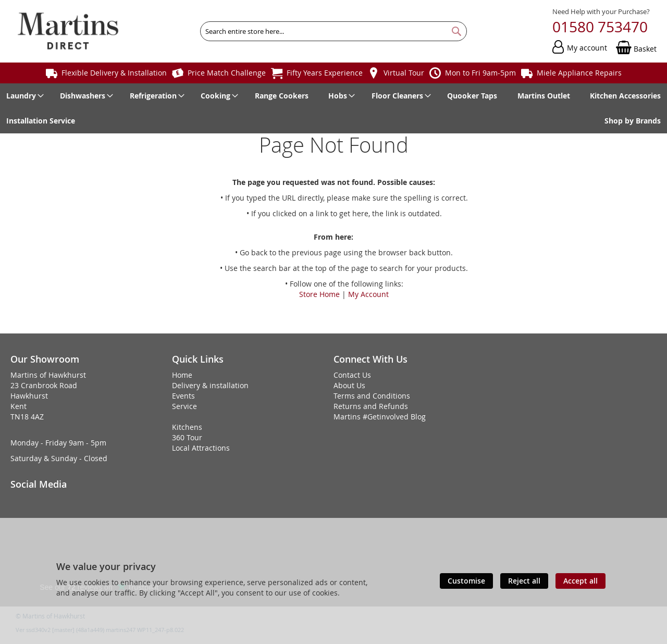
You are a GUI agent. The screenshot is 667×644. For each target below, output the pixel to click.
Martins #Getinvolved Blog (380, 417)
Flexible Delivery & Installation (114, 73)
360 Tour (187, 437)
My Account (368, 294)
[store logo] (68, 31)
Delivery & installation (210, 385)
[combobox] (333, 31)
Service (184, 406)
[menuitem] (23, 96)
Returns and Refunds (371, 406)
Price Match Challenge (227, 73)
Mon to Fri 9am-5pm (480, 73)
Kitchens (187, 427)
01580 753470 (600, 27)
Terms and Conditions (372, 396)
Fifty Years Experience (325, 73)
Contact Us (352, 375)
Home (182, 375)
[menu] (333, 108)
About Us (349, 385)
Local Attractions (201, 448)
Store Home (319, 294)
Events (183, 396)
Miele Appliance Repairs (579, 73)
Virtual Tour (404, 73)
